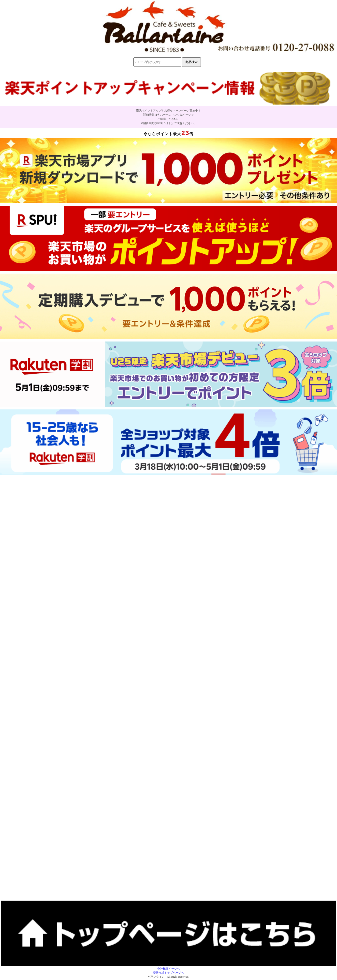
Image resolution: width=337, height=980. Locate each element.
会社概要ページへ (168, 969)
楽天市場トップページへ (168, 973)
